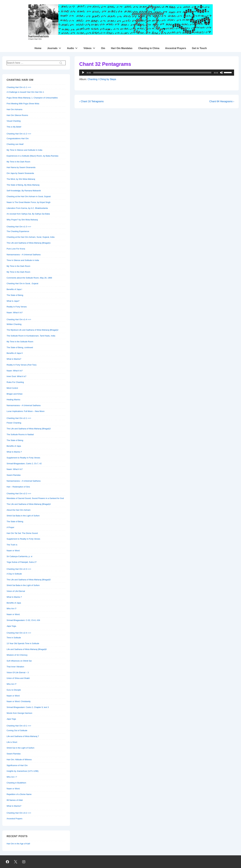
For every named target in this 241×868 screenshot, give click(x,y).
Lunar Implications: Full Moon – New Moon (26, 411)
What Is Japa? (13, 301)
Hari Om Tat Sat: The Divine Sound (22, 533)
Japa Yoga (11, 719)
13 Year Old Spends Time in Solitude (23, 643)
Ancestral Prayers (176, 48)
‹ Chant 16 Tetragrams (91, 101)
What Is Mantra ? (14, 452)
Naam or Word (13, 551)
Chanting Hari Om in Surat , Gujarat (22, 283)
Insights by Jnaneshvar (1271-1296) (23, 771)
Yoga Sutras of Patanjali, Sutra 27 (22, 562)
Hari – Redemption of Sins (18, 487)
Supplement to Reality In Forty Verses (23, 458)
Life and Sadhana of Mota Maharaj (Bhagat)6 (27, 649)
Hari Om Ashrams (15, 109)
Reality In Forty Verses (17, 307)
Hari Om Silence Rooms (17, 115)
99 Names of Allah (15, 800)
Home (38, 48)
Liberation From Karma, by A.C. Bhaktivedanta (27, 208)
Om (103, 48)
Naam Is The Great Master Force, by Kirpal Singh (29, 202)
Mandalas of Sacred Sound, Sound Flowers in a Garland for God (35, 498)
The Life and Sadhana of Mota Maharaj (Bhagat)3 (29, 429)
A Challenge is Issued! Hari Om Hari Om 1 (25, 92)
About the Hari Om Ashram (19, 510)
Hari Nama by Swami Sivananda (21, 167)
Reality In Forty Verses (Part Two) (22, 365)
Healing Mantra (13, 400)
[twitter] (16, 862)
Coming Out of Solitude (17, 730)
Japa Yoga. (12, 626)
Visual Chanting (14, 121)
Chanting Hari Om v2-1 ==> (19, 418)
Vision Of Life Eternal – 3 (18, 672)
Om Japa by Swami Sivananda (20, 173)
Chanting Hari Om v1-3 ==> (19, 227)
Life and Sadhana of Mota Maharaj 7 (23, 736)
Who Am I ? (12, 777)
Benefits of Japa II (15, 353)
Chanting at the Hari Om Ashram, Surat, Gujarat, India (31, 237)
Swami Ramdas (14, 475)
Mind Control (12, 388)
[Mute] (221, 73)
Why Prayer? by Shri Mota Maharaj (22, 220)
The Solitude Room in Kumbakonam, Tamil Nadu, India (31, 336)
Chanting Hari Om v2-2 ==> (19, 494)
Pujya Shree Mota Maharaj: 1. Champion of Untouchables (32, 98)
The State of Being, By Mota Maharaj (23, 185)
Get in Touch (199, 48)
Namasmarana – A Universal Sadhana (24, 255)
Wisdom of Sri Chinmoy (17, 655)
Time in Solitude (14, 638)
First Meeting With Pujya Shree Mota (23, 104)
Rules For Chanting (15, 382)
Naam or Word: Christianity (19, 701)
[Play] (83, 73)
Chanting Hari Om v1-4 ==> (19, 319)
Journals (55, 48)
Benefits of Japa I (14, 289)
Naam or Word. (13, 614)
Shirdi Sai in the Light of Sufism (21, 748)
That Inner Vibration (15, 667)
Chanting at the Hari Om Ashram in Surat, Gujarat (29, 196)
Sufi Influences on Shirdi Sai (19, 661)
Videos (90, 48)
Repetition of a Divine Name (19, 794)
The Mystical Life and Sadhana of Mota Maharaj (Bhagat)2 (33, 330)
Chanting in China (149, 48)
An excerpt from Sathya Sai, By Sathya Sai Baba (28, 214)
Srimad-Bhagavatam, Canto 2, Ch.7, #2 (24, 464)
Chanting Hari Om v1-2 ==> (19, 134)
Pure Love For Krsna (16, 249)
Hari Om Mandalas (122, 48)
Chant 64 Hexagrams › (222, 101)
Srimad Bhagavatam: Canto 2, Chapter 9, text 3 (28, 707)
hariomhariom (39, 36)
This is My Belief (14, 127)
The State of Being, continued (20, 347)
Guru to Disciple (14, 690)
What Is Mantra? (14, 806)
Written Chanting (14, 324)
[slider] (228, 72)
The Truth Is (12, 545)
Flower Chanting (14, 423)
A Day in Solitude (14, 574)
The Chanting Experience (18, 231)
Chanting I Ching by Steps (102, 79)
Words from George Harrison (19, 713)
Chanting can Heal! (15, 144)
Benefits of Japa (14, 446)
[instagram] (24, 862)
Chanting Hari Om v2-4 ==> (19, 633)
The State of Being (15, 295)
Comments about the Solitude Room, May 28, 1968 (29, 278)
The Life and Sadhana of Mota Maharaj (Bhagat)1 (29, 243)
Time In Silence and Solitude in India (23, 260)
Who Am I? (12, 609)
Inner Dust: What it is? (16, 376)
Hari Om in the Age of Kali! (18, 844)
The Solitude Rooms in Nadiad (20, 434)
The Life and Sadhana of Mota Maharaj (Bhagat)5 (29, 580)
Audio (73, 48)
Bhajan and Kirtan (15, 394)
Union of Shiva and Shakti (18, 678)
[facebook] (8, 862)
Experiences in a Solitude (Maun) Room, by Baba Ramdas (33, 156)
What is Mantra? (14, 359)
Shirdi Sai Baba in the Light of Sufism (23, 516)
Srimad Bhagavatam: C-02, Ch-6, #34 (23, 620)
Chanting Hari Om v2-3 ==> (19, 569)
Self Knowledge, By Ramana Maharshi (24, 191)
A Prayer (10, 527)
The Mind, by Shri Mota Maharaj (21, 179)
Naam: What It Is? (15, 313)
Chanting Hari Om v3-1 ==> (19, 726)
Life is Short (12, 742)
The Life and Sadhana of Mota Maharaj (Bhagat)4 (29, 504)
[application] (157, 73)
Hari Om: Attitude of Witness (19, 760)
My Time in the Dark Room (18, 162)
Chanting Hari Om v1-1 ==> (19, 87)
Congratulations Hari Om (18, 138)
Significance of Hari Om (17, 765)
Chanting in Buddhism (16, 783)
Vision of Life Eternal (16, 591)
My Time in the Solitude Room (20, 342)
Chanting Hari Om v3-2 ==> (19, 813)
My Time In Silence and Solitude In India (24, 150)
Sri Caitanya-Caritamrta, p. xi (19, 556)
